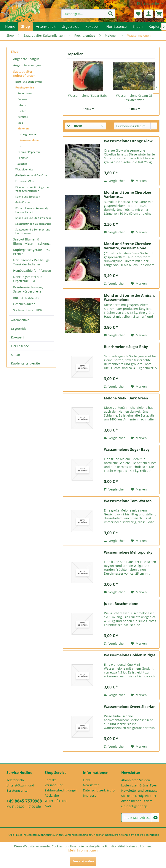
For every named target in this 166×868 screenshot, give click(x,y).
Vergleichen (115, 181)
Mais (20, 123)
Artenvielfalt (20, 320)
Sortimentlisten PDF (27, 310)
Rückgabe (52, 795)
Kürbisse (23, 117)
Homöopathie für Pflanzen (32, 271)
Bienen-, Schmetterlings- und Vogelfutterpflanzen (33, 189)
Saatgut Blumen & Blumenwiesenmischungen (33, 241)
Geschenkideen (24, 304)
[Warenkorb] (159, 14)
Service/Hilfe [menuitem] (148, 4)
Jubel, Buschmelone (121, 604)
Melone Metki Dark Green (126, 398)
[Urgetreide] (70, 26)
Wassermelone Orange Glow (128, 141)
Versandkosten (74, 835)
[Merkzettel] (138, 14)
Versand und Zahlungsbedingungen (61, 788)
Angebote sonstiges (27, 65)
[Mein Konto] (148, 14)
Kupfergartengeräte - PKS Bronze (32, 252)
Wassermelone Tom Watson (128, 501)
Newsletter (91, 785)
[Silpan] (138, 26)
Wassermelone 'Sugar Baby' (88, 96)
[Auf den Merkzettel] (139, 181)
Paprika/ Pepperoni (29, 152)
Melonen (23, 128)
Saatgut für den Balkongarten (33, 224)
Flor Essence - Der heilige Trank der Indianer (31, 262)
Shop (15, 51)
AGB (48, 806)
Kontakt (50, 780)
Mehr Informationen (83, 850)
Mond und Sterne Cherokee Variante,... (127, 195)
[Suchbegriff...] (88, 14)
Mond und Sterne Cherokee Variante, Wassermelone (127, 246)
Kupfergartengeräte (25, 363)
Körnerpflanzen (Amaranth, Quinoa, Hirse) (32, 210)
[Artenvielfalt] (46, 26)
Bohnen (22, 99)
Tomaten (23, 158)
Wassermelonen (30, 140)
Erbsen (22, 105)
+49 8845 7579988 (24, 801)
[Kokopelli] (93, 26)
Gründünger (23, 202)
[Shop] (26, 26)
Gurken (22, 111)
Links (87, 780)
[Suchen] (111, 14)
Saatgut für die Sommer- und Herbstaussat (33, 231)
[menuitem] (88, 14)
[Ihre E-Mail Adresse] (137, 817)
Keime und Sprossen (28, 197)
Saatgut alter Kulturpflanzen (24, 74)
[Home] (10, 26)
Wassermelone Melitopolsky (128, 552)
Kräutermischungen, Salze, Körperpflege (28, 289)
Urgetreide (19, 329)
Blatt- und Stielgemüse (29, 82)
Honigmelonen (29, 134)
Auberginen (25, 93)
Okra (20, 146)
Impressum (91, 795)
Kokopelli (18, 337)
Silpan (16, 355)
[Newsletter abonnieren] (156, 817)
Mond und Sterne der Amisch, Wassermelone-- (129, 298)
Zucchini (22, 164)
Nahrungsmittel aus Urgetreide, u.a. (28, 279)
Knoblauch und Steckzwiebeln (33, 218)
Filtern (75, 126)
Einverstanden (83, 861)
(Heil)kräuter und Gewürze (31, 175)
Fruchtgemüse (25, 87)
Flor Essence (20, 346)
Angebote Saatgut (26, 59)
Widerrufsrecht (56, 801)
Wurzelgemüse (24, 169)
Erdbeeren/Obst (25, 181)
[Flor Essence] (117, 26)
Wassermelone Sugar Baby (127, 450)
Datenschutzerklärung (99, 790)
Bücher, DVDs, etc (26, 298)
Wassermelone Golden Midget (130, 655)
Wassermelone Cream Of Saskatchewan (134, 98)
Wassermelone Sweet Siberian (130, 707)
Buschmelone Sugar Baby (126, 347)
